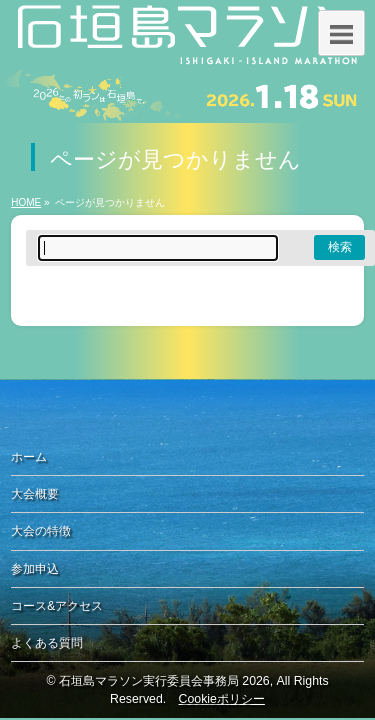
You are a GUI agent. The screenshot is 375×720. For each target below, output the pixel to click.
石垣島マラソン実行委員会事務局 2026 (164, 681)
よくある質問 (47, 643)
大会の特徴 (41, 531)
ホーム (29, 457)
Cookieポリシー (222, 699)
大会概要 (35, 494)
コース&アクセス (57, 606)
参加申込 (35, 569)
